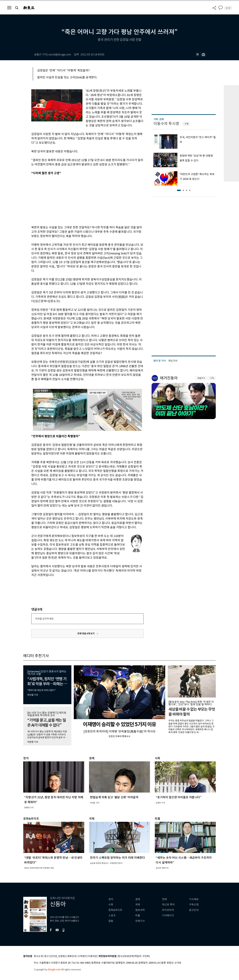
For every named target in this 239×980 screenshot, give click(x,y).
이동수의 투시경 (166, 124)
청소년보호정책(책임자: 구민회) (134, 956)
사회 (111, 905)
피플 (138, 916)
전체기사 (140, 921)
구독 (187, 124)
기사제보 (194, 899)
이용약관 (93, 956)
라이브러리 (168, 910)
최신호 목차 (168, 905)
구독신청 (194, 905)
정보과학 (140, 910)
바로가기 (201, 378)
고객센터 (82, 956)
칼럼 (111, 921)
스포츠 (112, 916)
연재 (164, 899)
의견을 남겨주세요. (45, 619)
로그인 (228, 8)
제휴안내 (72, 956)
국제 (138, 905)
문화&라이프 (115, 910)
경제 (138, 899)
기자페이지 (168, 916)
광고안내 (194, 910)
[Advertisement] (79, 200)
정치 (111, 899)
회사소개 (38, 956)
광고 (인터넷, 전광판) (55, 956)
